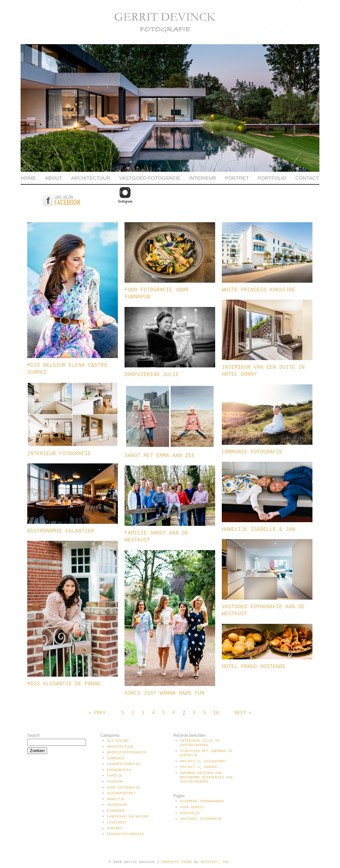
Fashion (115, 782)
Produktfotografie (126, 834)
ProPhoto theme (177, 862)
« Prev (97, 713)
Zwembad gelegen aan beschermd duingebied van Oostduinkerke (206, 777)
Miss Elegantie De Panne (64, 684)
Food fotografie (123, 788)
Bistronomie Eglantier (61, 531)
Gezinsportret (121, 793)
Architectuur (91, 178)
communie (116, 758)
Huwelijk (116, 799)
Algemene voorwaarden (202, 801)
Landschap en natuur (128, 817)
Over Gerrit (192, 807)
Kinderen (116, 811)
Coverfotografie (123, 764)
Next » (243, 713)
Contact (307, 178)
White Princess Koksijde (258, 290)
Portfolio (272, 178)
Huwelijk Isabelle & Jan (258, 530)
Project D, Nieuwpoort (203, 761)
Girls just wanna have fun (164, 693)
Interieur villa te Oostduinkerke (200, 743)
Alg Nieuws (118, 741)
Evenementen (119, 770)
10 (216, 713)
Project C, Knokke (199, 767)
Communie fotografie (252, 452)
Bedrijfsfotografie (127, 752)
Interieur (203, 178)
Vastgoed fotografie (150, 178)
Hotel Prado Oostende (254, 667)
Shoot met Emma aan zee (160, 456)
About (53, 178)
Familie (115, 776)
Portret (237, 178)
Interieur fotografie (59, 454)
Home (28, 178)
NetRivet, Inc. (216, 862)
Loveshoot (117, 822)
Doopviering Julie (152, 375)
